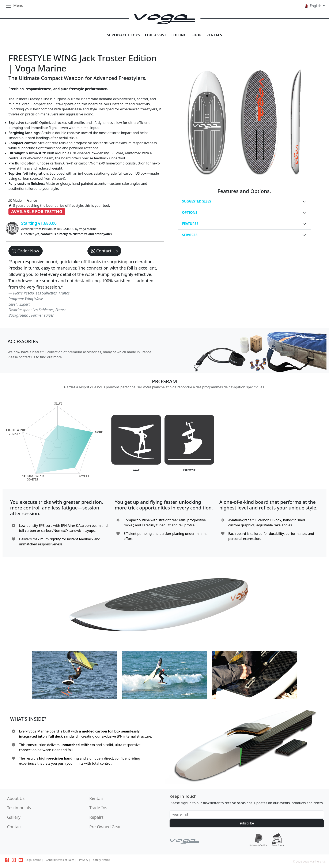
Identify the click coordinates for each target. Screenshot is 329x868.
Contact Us (104, 251)
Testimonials (19, 808)
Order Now (26, 251)
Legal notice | (34, 860)
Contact (14, 827)
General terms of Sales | (61, 860)
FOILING (179, 35)
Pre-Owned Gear (105, 827)
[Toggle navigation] (14, 6)
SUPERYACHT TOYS (123, 35)
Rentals (96, 798)
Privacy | (85, 860)
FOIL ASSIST (156, 35)
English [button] (313, 6)
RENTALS (214, 35)
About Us (16, 798)
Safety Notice (101, 860)
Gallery (14, 817)
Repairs (96, 817)
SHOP (196, 35)
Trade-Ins (98, 808)
